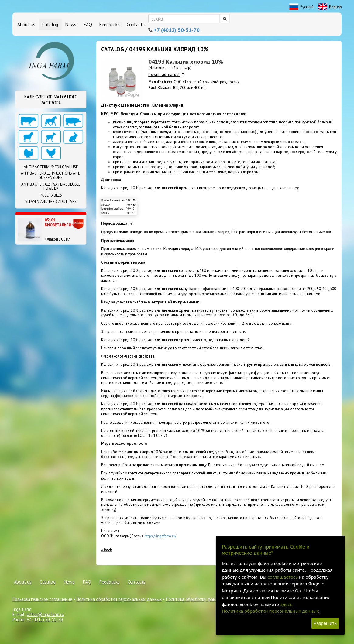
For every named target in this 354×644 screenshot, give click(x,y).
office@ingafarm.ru (45, 615)
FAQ (88, 24)
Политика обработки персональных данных (119, 599)
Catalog (50, 24)
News (71, 24)
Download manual (166, 75)
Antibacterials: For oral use (51, 167)
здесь (286, 604)
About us (26, 24)
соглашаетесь (283, 577)
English (330, 7)
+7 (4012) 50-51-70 (177, 30)
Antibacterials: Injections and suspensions (51, 176)
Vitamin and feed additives (51, 201)
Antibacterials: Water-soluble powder (51, 186)
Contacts (136, 24)
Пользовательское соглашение (42, 599)
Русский (302, 7)
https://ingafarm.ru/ (161, 536)
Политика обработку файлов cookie (201, 599)
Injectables (51, 195)
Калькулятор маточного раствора (51, 100)
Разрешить (325, 623)
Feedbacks (109, 24)
